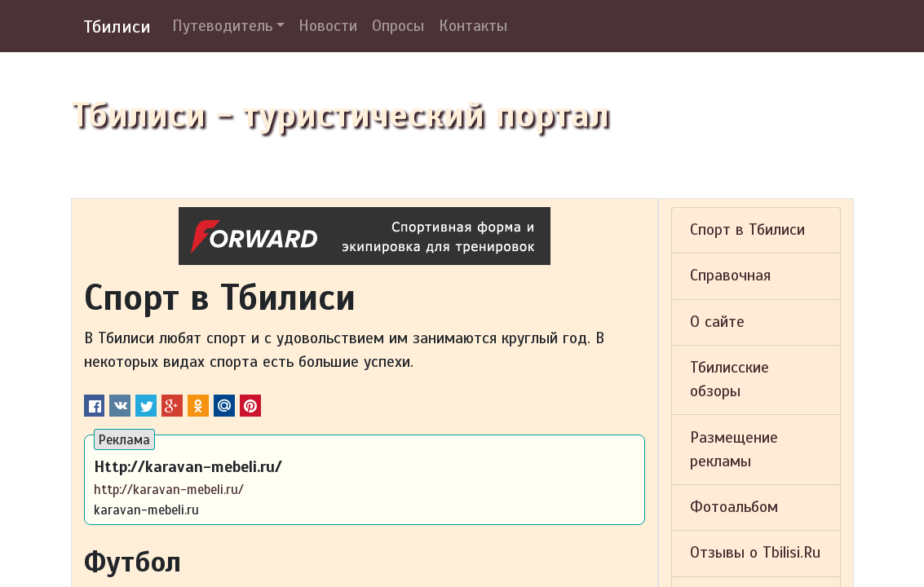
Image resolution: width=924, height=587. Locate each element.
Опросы (398, 26)
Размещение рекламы (734, 450)
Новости (328, 26)
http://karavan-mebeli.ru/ (169, 490)
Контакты (473, 26)
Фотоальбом (734, 507)
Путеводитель (222, 26)
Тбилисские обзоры (729, 380)
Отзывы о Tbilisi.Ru (755, 553)
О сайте (717, 322)
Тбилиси (117, 26)
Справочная (730, 276)
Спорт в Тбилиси (747, 230)
